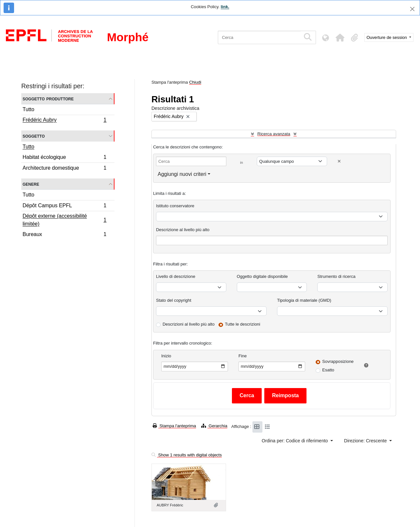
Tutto (28, 109)
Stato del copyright (174, 300)
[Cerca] (259, 37)
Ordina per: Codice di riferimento (295, 441)
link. (225, 7)
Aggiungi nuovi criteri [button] (182, 174)
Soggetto (34, 136)
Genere (31, 184)
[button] (340, 38)
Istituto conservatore (175, 206)
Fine (243, 356)
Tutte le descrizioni (243, 324)
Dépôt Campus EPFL (64, 206)
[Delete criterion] (339, 161)
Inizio (166, 356)
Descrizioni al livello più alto (189, 324)
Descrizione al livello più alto (183, 230)
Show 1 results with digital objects (187, 455)
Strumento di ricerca (336, 276)
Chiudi (195, 82)
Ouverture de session (387, 37)
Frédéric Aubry (64, 121)
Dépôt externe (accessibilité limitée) (64, 220)
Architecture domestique (64, 169)
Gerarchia (214, 426)
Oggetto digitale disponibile (262, 276)
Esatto (328, 370)
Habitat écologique (64, 158)
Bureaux (64, 235)
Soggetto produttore (48, 99)
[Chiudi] (412, 9)
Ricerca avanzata (274, 134)
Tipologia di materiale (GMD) (304, 300)
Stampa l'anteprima (174, 426)
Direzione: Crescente (366, 441)
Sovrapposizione (338, 361)
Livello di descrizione (176, 276)
